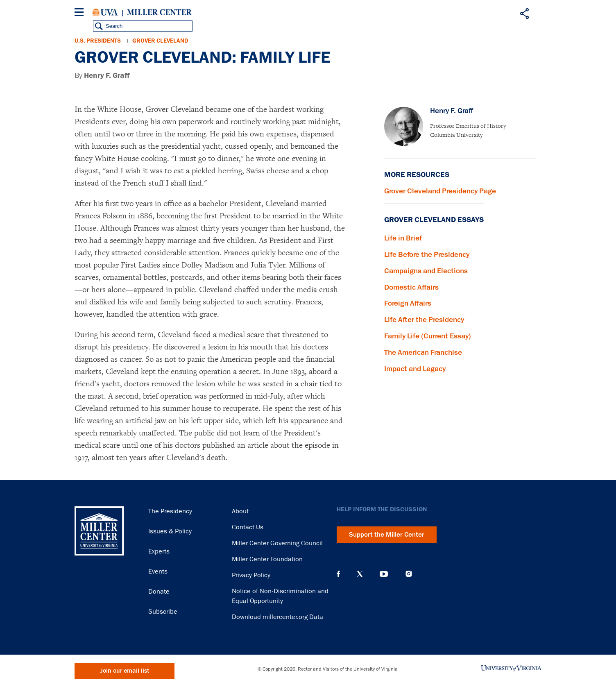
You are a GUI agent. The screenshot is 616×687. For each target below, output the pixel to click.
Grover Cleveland (160, 41)
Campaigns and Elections (426, 271)
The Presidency (170, 511)
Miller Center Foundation (267, 559)
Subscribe (163, 612)
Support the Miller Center (387, 535)
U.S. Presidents (98, 41)
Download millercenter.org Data (277, 617)
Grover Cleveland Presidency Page (440, 191)
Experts (159, 551)
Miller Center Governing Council (277, 543)
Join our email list (125, 671)
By (102, 76)
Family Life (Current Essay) (428, 336)
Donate (159, 592)
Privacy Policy (251, 575)
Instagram (409, 574)
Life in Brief (403, 238)
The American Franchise (423, 352)
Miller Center (159, 12)
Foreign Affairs (408, 303)
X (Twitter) (360, 574)
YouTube (384, 574)
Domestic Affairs (411, 287)
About (240, 511)
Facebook (338, 574)
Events (158, 571)
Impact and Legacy (415, 369)
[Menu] (81, 13)
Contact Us (248, 527)
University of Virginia (105, 12)
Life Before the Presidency (427, 254)
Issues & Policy (170, 531)
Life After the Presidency (424, 320)
